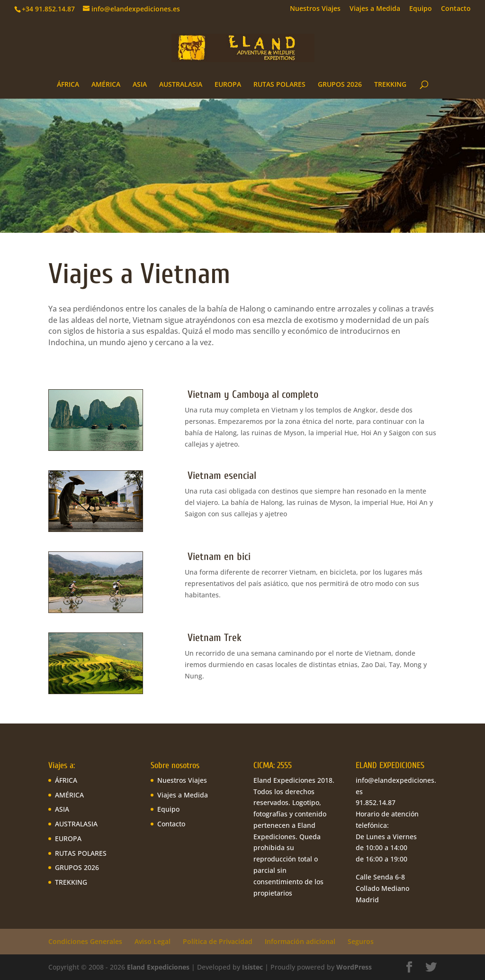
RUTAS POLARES (279, 85)
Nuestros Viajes (315, 9)
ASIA (140, 85)
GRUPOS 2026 (340, 85)
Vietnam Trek (213, 638)
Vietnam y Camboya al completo (253, 394)
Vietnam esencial (220, 476)
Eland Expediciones (158, 967)
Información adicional (300, 941)
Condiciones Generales (85, 941)
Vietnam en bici (218, 557)
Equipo (421, 9)
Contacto (456, 9)
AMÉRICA (106, 85)
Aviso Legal (153, 941)
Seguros (361, 941)
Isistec (252, 967)
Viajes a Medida (375, 9)
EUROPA (228, 85)
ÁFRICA (68, 85)
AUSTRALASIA (181, 85)
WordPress (354, 967)
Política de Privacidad (218, 941)
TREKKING (390, 85)
